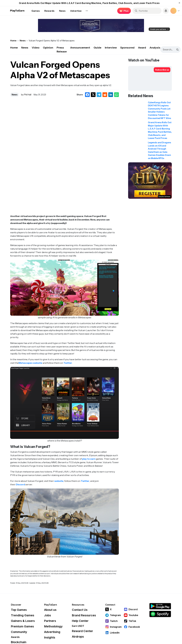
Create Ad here (164, 197)
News (25, 48)
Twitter (68, 363)
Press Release (62, 50)
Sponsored (127, 48)
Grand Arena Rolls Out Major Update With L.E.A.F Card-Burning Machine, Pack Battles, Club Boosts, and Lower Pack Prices (89, 3)
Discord (20, 484)
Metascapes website (30, 363)
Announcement (80, 48)
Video (36, 48)
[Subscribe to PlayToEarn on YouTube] (162, 70)
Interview (111, 48)
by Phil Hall (26, 95)
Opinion (48, 48)
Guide (97, 48)
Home (14, 48)
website (59, 481)
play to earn (89, 459)
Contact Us (80, 610)
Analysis (155, 48)
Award (142, 48)
